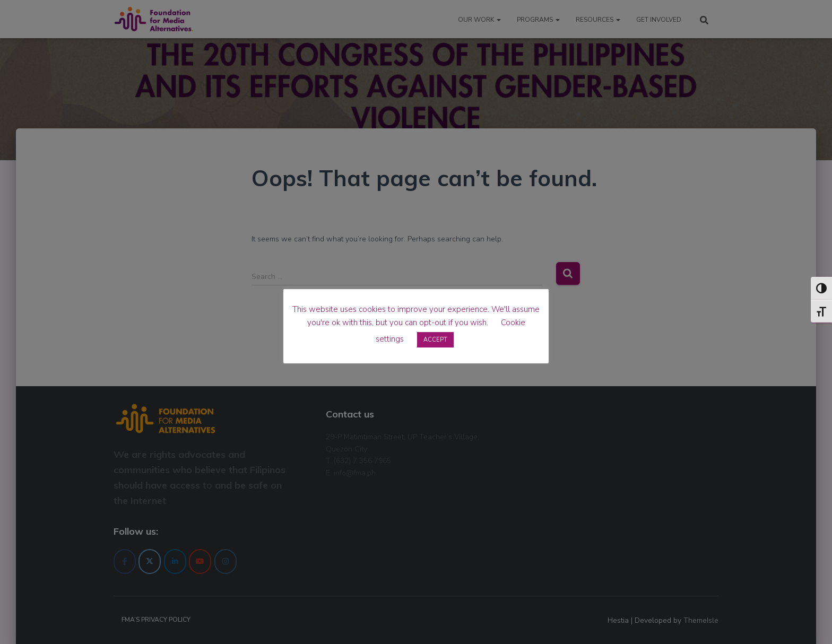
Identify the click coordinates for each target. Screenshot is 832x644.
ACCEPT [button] (435, 340)
